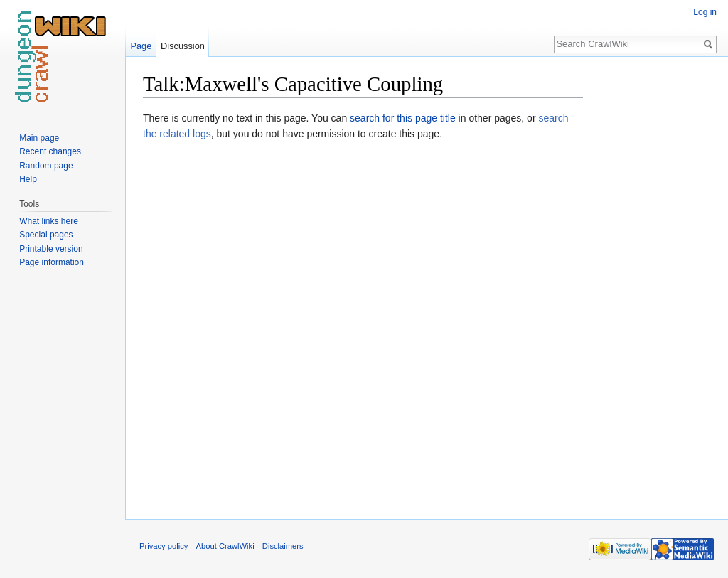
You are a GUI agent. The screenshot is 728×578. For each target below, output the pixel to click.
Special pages (46, 235)
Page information (52, 262)
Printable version (51, 249)
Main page (39, 138)
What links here (49, 221)
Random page (46, 166)
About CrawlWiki (225, 546)
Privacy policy (164, 546)
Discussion (183, 46)
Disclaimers (283, 546)
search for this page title (403, 118)
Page (141, 46)
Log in (705, 12)
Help (28, 179)
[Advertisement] (654, 284)
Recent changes (50, 151)
